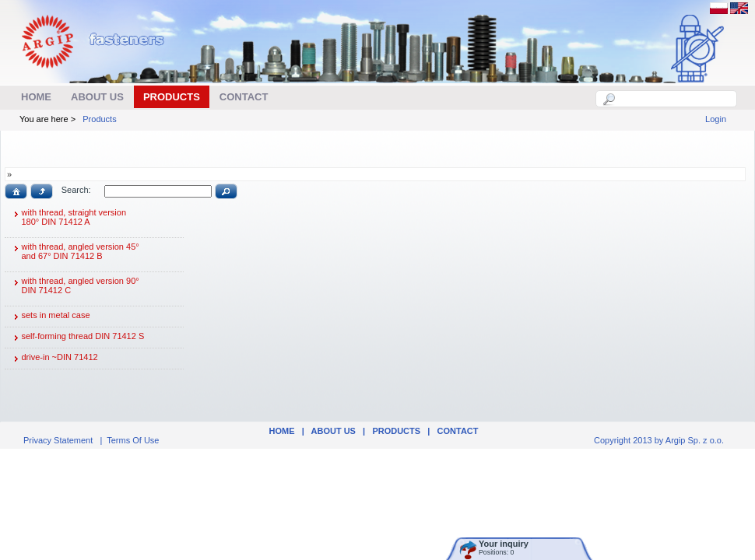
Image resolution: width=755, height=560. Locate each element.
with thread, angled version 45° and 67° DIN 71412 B (74, 255)
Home (281, 431)
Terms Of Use (133, 440)
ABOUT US (334, 431)
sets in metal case (50, 317)
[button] (16, 191)
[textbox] (675, 99)
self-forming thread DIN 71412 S (77, 338)
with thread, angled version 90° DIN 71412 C (74, 289)
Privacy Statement (58, 440)
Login (716, 119)
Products (99, 119)
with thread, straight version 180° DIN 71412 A (68, 220)
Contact (458, 431)
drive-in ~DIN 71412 (54, 359)
